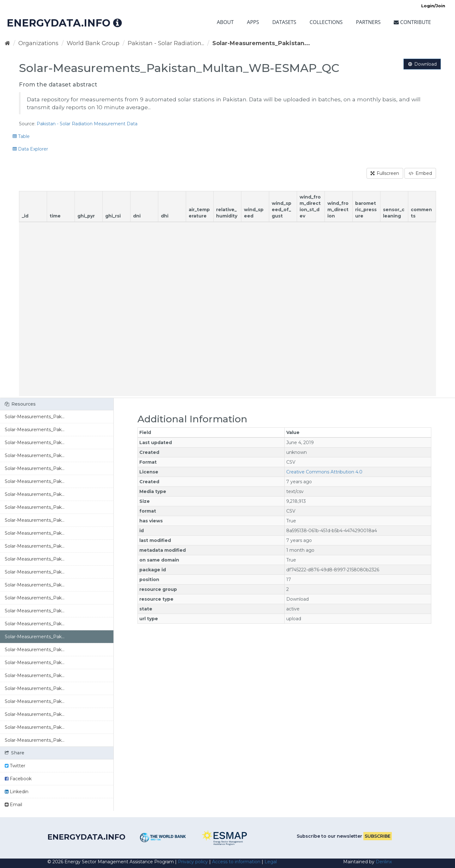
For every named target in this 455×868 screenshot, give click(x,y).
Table (21, 136)
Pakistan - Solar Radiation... (166, 43)
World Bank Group (93, 43)
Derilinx (384, 862)
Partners (368, 22)
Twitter (15, 766)
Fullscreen (385, 173)
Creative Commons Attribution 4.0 (324, 472)
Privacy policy (193, 862)
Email (13, 805)
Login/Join (433, 6)
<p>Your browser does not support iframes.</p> (227, 294)
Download (422, 64)
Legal (271, 862)
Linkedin (17, 792)
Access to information (236, 862)
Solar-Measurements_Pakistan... (261, 43)
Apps (253, 22)
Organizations (38, 43)
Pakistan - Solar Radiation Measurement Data (87, 124)
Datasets (284, 22)
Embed (420, 173)
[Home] (7, 43)
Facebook (18, 779)
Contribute (412, 22)
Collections (326, 22)
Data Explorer (30, 149)
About (225, 22)
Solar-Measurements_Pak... (35, 417)
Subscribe (378, 836)
